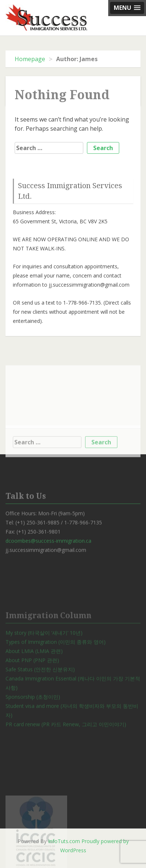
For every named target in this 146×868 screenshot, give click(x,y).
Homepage (30, 59)
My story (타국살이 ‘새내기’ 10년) (44, 651)
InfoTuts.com (64, 841)
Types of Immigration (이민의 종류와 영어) (56, 660)
